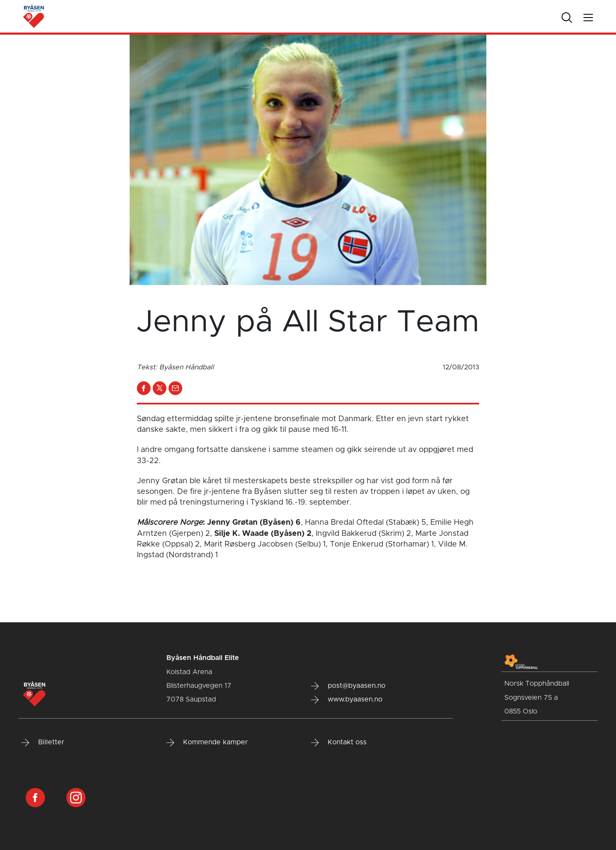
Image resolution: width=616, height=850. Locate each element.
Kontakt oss (339, 743)
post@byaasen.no (348, 686)
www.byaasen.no (347, 700)
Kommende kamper (207, 743)
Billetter (43, 743)
